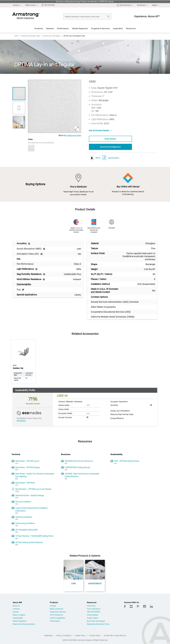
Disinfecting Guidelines (25, 524)
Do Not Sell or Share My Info (115, 636)
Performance (63, 28)
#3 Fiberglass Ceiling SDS (26, 530)
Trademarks (48, 636)
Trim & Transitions (56, 615)
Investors (16, 609)
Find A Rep (91, 606)
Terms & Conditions (64, 636)
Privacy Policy (95, 636)
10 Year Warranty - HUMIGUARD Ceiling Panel (34, 536)
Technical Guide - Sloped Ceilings (30, 496)
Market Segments (80, 28)
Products (39, 28)
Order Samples (93, 615)
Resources (131, 28)
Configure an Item (73, 135)
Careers (16, 612)
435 (15, 366)
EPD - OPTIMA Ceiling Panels (127, 461)
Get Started (21, 421)
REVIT (95, 158)
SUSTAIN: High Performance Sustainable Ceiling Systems (82, 475)
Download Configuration (110, 147)
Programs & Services (100, 28)
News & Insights (19, 615)
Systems (50, 28)
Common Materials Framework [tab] (70, 402)
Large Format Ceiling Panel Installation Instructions (32, 510)
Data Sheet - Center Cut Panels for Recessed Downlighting (35, 475)
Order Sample (110, 139)
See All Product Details (101, 130)
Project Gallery (93, 618)
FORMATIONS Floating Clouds (77, 467)
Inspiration (118, 28)
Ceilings (53, 606)
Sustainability (18, 618)
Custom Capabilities (57, 618)
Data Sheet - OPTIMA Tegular (28, 467)
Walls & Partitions (57, 609)
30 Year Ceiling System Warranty (29, 543)
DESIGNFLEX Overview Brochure (79, 461)
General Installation (23, 502)
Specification (114, 158)
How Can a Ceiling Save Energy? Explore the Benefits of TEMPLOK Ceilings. (85, 2)
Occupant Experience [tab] (119, 402)
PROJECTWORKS (93, 612)
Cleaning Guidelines (24, 517)
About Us (16, 606)
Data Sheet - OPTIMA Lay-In (27, 461)
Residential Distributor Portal (98, 624)
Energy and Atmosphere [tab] (120, 411)
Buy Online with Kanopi (96, 621)
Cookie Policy (80, 636)
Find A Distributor (94, 609)
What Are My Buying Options (24, 624)
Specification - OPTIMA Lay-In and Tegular (33, 489)
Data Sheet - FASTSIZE (25, 483)
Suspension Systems (58, 612)
